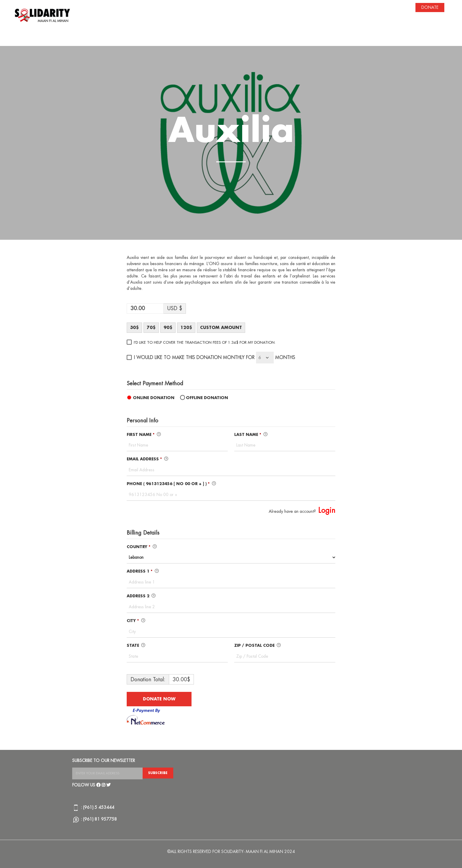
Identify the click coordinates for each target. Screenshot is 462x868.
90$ (168, 328)
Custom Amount (221, 328)
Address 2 (141, 596)
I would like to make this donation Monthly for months (215, 358)
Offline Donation (207, 398)
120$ (186, 328)
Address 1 (143, 571)
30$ (134, 328)
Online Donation (154, 398)
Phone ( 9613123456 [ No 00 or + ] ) (171, 484)
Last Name (251, 435)
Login (327, 510)
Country (142, 547)
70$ (151, 328)
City (136, 621)
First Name (144, 435)
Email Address (147, 459)
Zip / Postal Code (258, 646)
